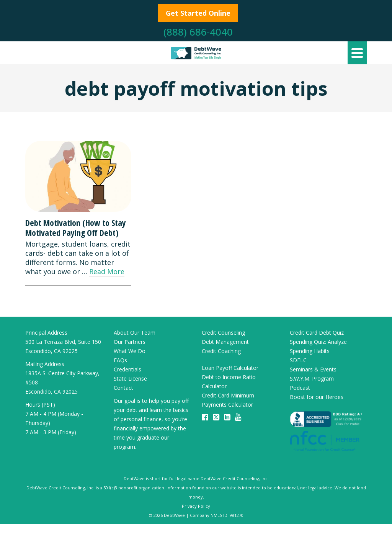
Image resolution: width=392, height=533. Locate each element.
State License (130, 378)
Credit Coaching (221, 351)
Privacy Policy (196, 506)
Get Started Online (198, 13)
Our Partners (130, 342)
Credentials (127, 369)
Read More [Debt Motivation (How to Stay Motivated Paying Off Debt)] (107, 271)
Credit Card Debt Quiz (317, 333)
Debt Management (225, 342)
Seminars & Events (313, 369)
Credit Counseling (223, 333)
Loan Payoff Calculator (230, 368)
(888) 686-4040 (198, 32)
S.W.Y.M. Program (312, 378)
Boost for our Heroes (317, 397)
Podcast (300, 388)
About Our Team (135, 333)
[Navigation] (357, 53)
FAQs (120, 360)
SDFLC (298, 360)
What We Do (130, 351)
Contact (123, 388)
